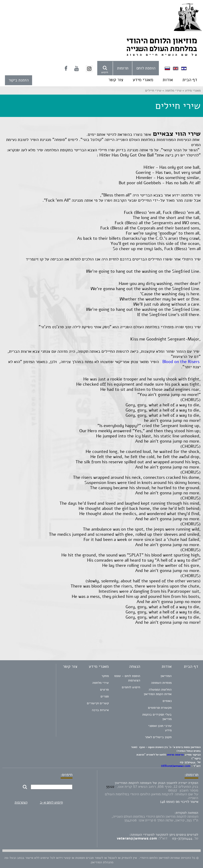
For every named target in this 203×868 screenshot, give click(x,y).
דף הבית (190, 80)
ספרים (105, 696)
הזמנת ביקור (19, 80)
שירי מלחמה (101, 683)
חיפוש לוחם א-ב (51, 802)
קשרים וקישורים (98, 703)
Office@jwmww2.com (176, 766)
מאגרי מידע (143, 80)
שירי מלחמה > (171, 90)
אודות (168, 80)
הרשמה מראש (175, 755)
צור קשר (116, 80)
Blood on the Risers (182, 362)
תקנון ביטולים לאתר (158, 737)
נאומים (167, 701)
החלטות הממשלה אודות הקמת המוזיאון (158, 692)
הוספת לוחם (146, 68)
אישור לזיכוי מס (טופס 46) (179, 802)
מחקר (105, 676)
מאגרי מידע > (191, 90)
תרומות (123, 68)
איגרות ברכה (100, 710)
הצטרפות (21, 802)
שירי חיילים (153, 90)
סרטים (104, 690)
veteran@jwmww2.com (137, 838)
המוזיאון (166, 676)
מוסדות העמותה (161, 683)
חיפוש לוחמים (131, 687)
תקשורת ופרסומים (160, 708)
